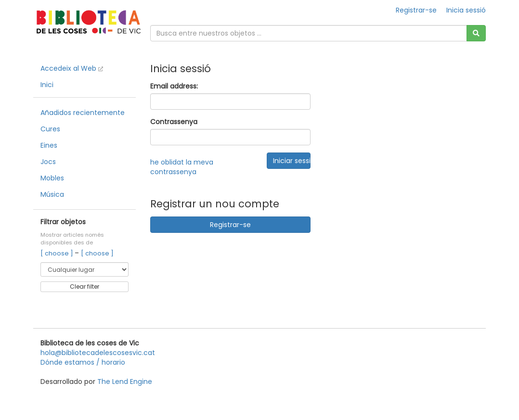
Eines (49, 145)
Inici (47, 85)
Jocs (48, 162)
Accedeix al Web (72, 68)
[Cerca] (476, 33)
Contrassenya (174, 122)
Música (52, 194)
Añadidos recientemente (83, 113)
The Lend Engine (125, 382)
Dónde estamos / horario (83, 362)
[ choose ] (58, 253)
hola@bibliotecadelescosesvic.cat (98, 353)
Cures (50, 129)
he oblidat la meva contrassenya (182, 167)
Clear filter (84, 286)
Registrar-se (416, 10)
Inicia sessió (466, 10)
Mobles (52, 178)
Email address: (174, 86)
